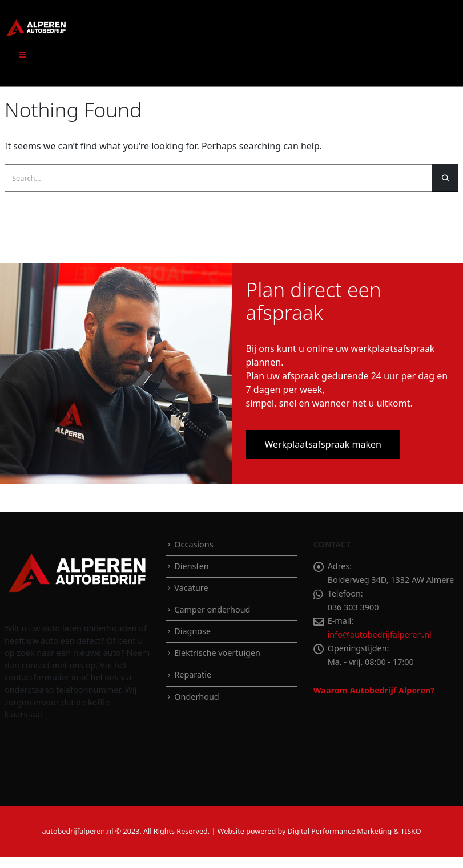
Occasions (194, 544)
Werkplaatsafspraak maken (323, 444)
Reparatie (193, 674)
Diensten (191, 566)
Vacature (191, 588)
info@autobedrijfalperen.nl (380, 634)
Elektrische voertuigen (217, 653)
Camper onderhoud (212, 609)
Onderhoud (196, 697)
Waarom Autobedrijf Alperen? (374, 690)
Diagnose (192, 631)
